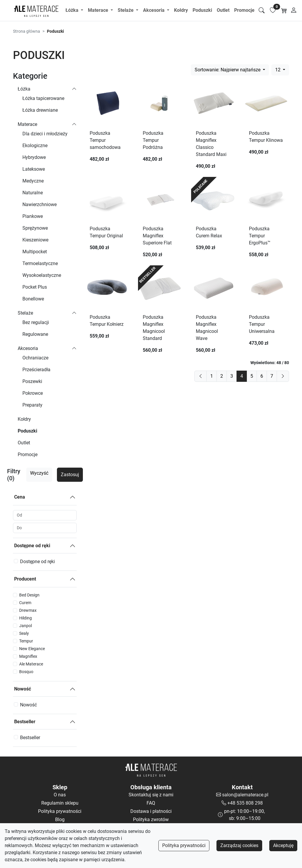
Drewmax (28, 610)
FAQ (151, 803)
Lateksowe (34, 169)
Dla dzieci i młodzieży (45, 134)
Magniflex (28, 656)
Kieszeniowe (35, 240)
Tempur (26, 641)
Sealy (24, 633)
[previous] (201, 376)
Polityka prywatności (184, 845)
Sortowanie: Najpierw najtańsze (228, 70)
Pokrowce (33, 393)
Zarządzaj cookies (239, 845)
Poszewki (32, 381)
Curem (25, 603)
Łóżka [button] (73, 10)
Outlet (223, 10)
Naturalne (33, 193)
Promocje (244, 10)
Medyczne (33, 181)
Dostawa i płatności (151, 811)
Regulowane (35, 334)
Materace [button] (99, 10)
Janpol (26, 626)
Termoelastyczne (40, 263)
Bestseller (25, 722)
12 (278, 70)
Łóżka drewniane (40, 110)
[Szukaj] (262, 10)
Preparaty (32, 405)
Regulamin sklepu (60, 803)
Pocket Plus (35, 287)
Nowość (23, 689)
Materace (27, 124)
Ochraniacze (35, 358)
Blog (60, 819)
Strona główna (27, 31)
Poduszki (202, 10)
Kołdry (181, 10)
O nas (60, 795)
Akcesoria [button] (154, 10)
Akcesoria (28, 348)
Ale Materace (31, 664)
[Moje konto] (294, 10)
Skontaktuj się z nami (151, 795)
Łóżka (24, 89)
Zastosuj (70, 475)
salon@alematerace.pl (245, 795)
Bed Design (29, 595)
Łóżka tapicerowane (43, 98)
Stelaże (25, 313)
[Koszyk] (284, 10)
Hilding (26, 618)
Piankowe (33, 216)
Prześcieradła (36, 370)
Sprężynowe (35, 228)
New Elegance (32, 649)
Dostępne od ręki (32, 546)
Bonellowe (33, 299)
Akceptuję (283, 845)
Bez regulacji (36, 322)
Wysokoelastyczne (42, 275)
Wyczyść (39, 473)
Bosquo (26, 672)
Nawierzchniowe (40, 204)
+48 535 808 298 (245, 803)
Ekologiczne (35, 146)
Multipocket (35, 252)
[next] (283, 376)
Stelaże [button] (126, 10)
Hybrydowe (34, 157)
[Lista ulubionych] (273, 10)
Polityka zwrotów (151, 819)
